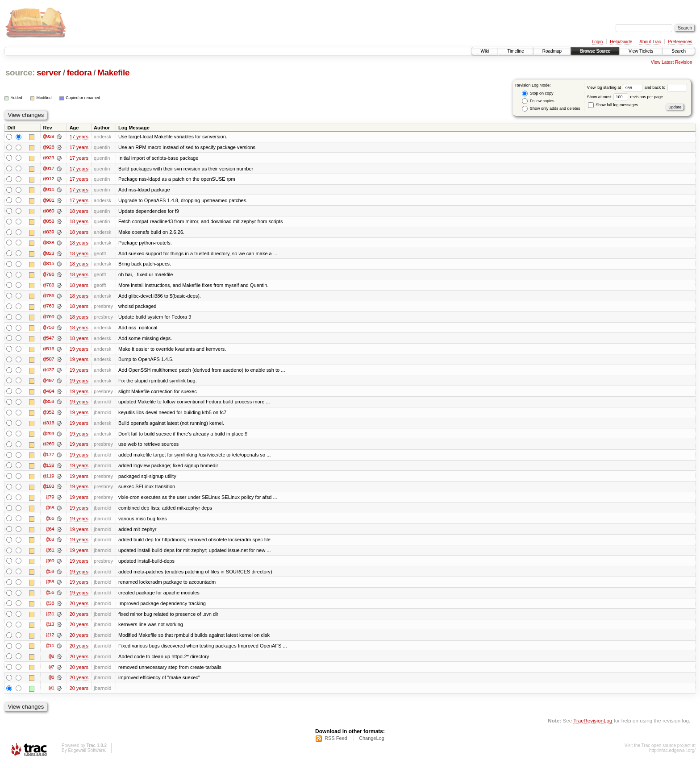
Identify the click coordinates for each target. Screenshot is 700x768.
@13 (50, 629)
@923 (49, 158)
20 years (79, 608)
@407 (49, 383)
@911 (49, 190)
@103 (49, 490)
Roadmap (552, 51)
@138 (49, 469)
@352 (49, 415)
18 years (79, 212)
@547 (49, 340)
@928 (49, 137)
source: (20, 73)
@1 (51, 693)
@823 (49, 254)
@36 (50, 608)
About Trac (650, 42)
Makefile (113, 73)
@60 (50, 565)
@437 (49, 372)
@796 (49, 276)
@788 (49, 286)
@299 (49, 436)
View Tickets (641, 51)
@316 (49, 426)
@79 (50, 501)
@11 (50, 651)
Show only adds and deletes (551, 109)
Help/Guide (621, 42)
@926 (49, 147)
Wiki (485, 51)
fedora (79, 73)
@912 (49, 179)
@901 (49, 201)
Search (679, 51)
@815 (49, 265)
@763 (49, 308)
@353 (49, 404)
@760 (49, 319)
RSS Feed (336, 744)
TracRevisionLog (593, 726)
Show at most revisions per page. (626, 97)
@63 (50, 544)
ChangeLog (372, 744)
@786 (49, 297)
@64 (50, 533)
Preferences (680, 42)
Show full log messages (613, 105)
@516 (49, 351)
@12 (50, 640)
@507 (49, 361)
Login (597, 42)
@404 (49, 394)
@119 (49, 479)
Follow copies (538, 101)
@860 (49, 212)
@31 (50, 619)
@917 (49, 169)
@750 (49, 329)
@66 (50, 522)
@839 (49, 233)
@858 (49, 222)
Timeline (515, 51)
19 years (79, 351)
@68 (50, 511)
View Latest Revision (672, 62)
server (49, 73)
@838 (49, 244)
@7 (51, 672)
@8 (51, 661)
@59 (50, 576)
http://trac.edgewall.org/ (672, 756)
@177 (49, 458)
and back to (666, 87)
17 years (79, 137)
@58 (50, 586)
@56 (50, 597)
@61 (50, 554)
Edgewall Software (86, 756)
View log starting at (616, 87)
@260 (49, 447)
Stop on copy (537, 93)
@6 (51, 683)
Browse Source (595, 51)
